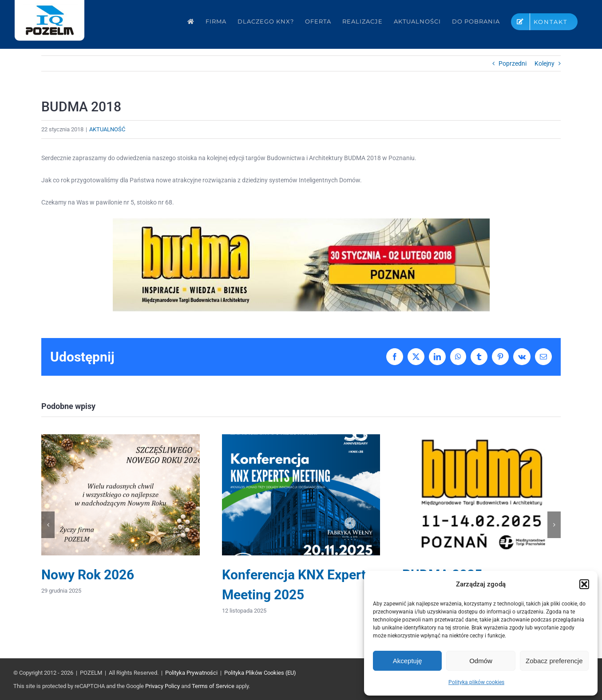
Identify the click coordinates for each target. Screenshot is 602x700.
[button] (584, 584)
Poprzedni (513, 63)
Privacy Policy (162, 686)
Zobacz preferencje (554, 661)
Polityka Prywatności (191, 673)
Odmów (481, 661)
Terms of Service (213, 686)
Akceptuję (408, 661)
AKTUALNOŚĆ (107, 129)
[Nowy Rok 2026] (121, 438)
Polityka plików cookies (476, 682)
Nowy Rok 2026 (88, 575)
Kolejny (545, 63)
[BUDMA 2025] (481, 438)
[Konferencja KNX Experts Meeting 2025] (301, 438)
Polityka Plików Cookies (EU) (260, 673)
